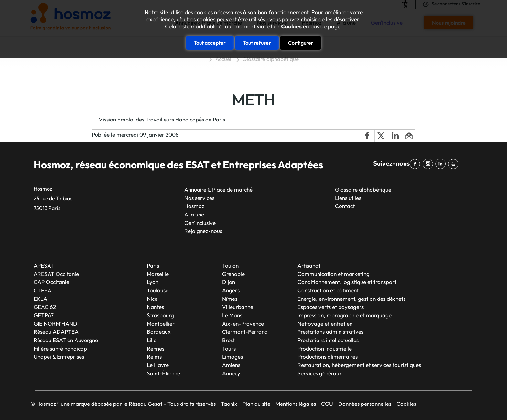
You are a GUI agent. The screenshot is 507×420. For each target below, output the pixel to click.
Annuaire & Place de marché (218, 189)
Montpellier (161, 324)
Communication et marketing (334, 274)
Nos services (199, 198)
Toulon (230, 265)
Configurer (301, 43)
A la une (194, 214)
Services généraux (320, 373)
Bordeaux (159, 332)
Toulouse (158, 290)
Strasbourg (160, 315)
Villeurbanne (238, 307)
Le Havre (158, 365)
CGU (327, 404)
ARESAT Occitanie (56, 274)
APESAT (44, 265)
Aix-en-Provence (243, 324)
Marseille (158, 274)
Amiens (231, 365)
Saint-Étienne (163, 373)
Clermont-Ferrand (245, 332)
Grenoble (233, 274)
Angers (231, 290)
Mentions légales (296, 404)
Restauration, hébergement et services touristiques (359, 365)
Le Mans (232, 315)
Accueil (224, 59)
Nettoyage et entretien (325, 324)
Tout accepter (210, 43)
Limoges (232, 357)
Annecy (231, 373)
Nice (152, 299)
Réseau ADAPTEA (56, 332)
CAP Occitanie (51, 282)
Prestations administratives (330, 332)
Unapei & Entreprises (59, 357)
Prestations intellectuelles (328, 340)
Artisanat (309, 265)
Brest (228, 340)
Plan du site (256, 404)
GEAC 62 (45, 307)
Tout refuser (257, 43)
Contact (345, 206)
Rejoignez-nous (203, 231)
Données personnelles (365, 404)
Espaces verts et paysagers (331, 307)
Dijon (229, 282)
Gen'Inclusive (200, 223)
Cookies (291, 26)
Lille (152, 340)
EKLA (40, 299)
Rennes (156, 348)
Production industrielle (325, 348)
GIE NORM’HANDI (56, 324)
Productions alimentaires (328, 357)
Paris (153, 265)
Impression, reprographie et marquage (345, 315)
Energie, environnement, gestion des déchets (351, 299)
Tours (229, 348)
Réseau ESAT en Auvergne (66, 340)
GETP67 (44, 315)
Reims (154, 357)
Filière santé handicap (60, 348)
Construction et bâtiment (328, 290)
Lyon (153, 282)
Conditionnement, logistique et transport (347, 282)
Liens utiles (348, 198)
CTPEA (43, 290)
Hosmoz (194, 206)
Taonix (229, 404)
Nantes (155, 307)
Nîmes (230, 299)
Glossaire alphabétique (271, 59)
